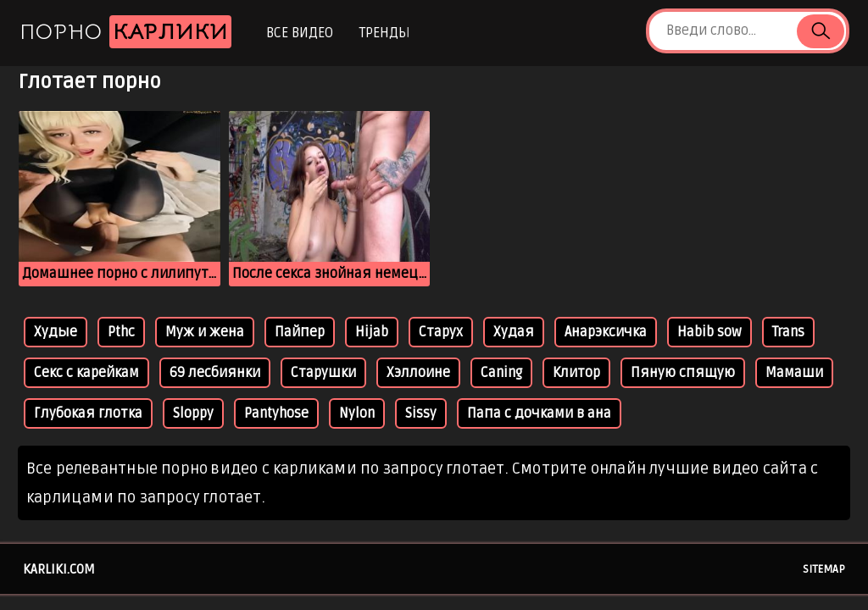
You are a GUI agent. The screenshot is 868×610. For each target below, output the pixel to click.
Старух (441, 332)
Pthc (121, 332)
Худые (56, 332)
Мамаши (794, 373)
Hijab (372, 332)
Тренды (384, 33)
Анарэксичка (606, 332)
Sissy (421, 413)
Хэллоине (418, 373)
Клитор (576, 373)
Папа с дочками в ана (539, 413)
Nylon (357, 413)
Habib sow (709, 332)
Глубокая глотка (88, 413)
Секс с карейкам (86, 373)
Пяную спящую (683, 373)
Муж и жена (205, 332)
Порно (125, 32)
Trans (788, 332)
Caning (501, 373)
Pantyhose (276, 413)
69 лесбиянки (215, 373)
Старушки (323, 373)
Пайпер (300, 332)
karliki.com (59, 569)
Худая (514, 332)
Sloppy (193, 413)
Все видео (300, 33)
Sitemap (824, 569)
